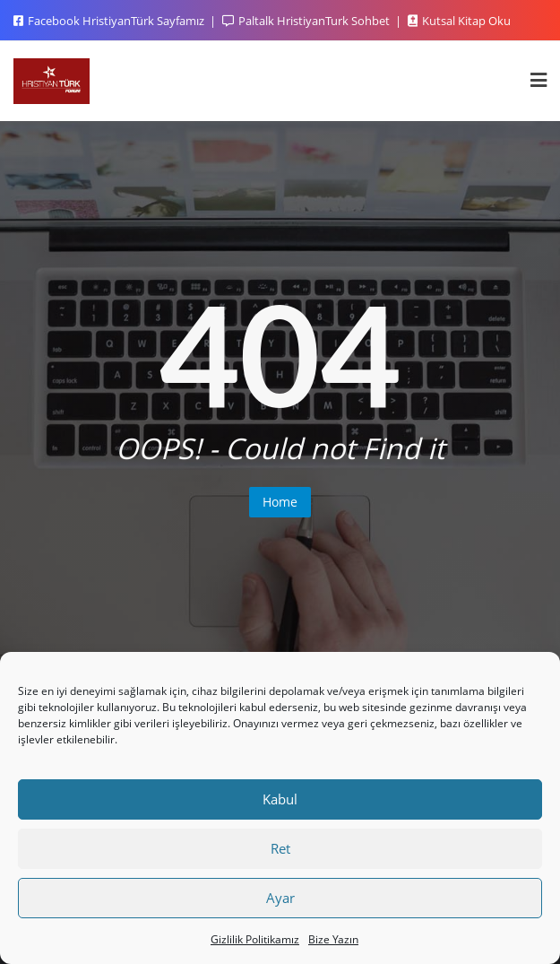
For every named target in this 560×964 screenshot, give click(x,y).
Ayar (280, 898)
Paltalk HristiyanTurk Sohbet (307, 21)
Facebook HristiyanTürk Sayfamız (110, 21)
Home (280, 502)
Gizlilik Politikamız (255, 939)
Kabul (280, 799)
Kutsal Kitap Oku (459, 21)
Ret (280, 848)
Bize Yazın (333, 939)
